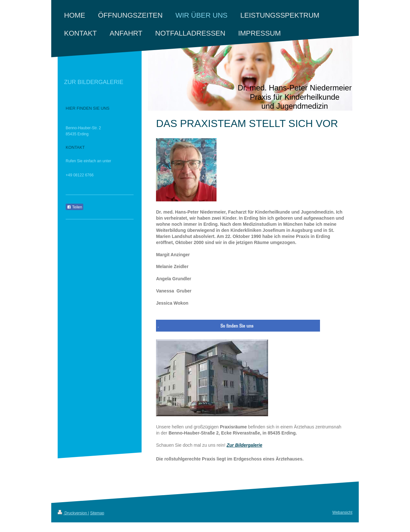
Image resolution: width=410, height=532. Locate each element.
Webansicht (342, 512)
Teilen (74, 207)
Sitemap (97, 513)
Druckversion (73, 513)
